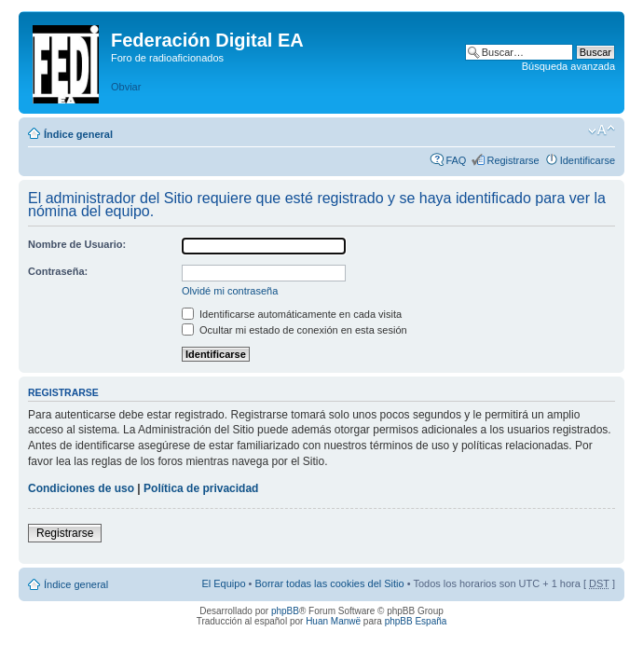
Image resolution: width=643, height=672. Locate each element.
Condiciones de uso (81, 488)
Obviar (126, 87)
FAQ (456, 160)
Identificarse (588, 160)
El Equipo (223, 583)
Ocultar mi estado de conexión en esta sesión (294, 330)
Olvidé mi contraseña (230, 291)
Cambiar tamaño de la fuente (602, 130)
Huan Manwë (333, 621)
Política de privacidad (201, 488)
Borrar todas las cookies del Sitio (329, 583)
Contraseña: (58, 271)
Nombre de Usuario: (77, 244)
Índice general (78, 134)
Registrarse (513, 160)
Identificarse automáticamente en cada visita (292, 314)
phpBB (285, 611)
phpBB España (416, 621)
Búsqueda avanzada (568, 66)
